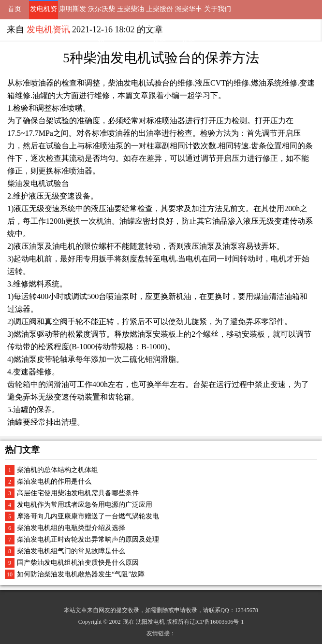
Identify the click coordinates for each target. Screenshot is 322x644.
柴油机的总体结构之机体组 (58, 470)
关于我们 (218, 9)
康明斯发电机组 (73, 12)
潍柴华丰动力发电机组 (189, 12)
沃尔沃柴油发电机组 (102, 12)
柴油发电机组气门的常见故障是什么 (71, 551)
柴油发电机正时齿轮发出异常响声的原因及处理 (88, 539)
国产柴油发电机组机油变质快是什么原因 (78, 563)
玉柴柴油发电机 (131, 12)
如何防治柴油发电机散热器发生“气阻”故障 (81, 574)
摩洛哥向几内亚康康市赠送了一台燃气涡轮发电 (88, 516)
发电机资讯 (44, 12)
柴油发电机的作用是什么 (54, 481)
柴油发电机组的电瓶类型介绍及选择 (71, 528)
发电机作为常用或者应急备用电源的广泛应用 (85, 505)
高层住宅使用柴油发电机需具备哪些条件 (78, 493)
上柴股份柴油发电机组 (160, 12)
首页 (15, 9)
